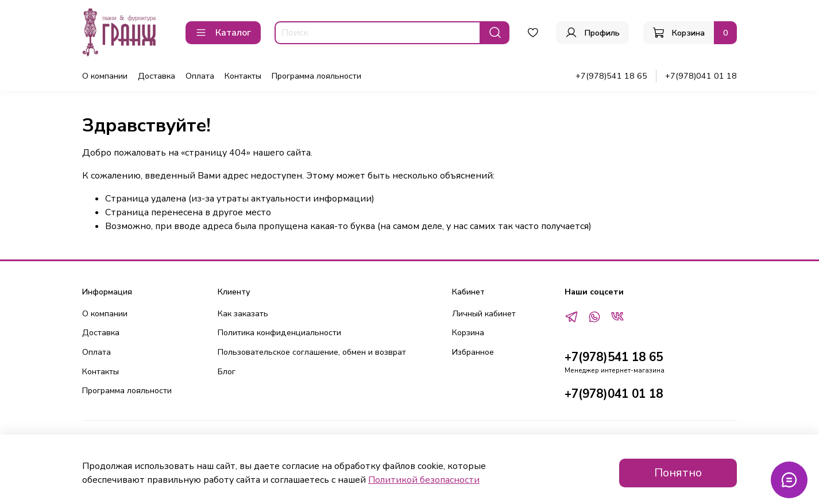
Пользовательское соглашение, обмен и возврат (312, 352)
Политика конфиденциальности (279, 332)
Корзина (468, 332)
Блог (227, 371)
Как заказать (243, 313)
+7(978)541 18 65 (611, 76)
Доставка (157, 76)
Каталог (223, 33)
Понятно (678, 473)
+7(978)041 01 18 (701, 76)
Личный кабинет (484, 313)
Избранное (473, 352)
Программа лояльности (316, 76)
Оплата (200, 76)
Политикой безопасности (424, 480)
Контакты (243, 76)
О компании (105, 76)
